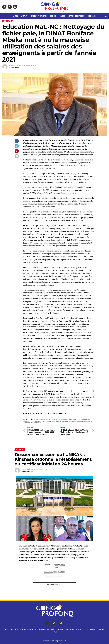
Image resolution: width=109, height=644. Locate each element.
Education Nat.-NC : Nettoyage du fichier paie (55, 419)
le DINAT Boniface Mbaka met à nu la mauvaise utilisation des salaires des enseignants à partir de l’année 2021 (58, 422)
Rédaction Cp (16, 68)
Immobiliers (92, 16)
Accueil (15, 16)
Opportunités (46, 22)
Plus (65, 22)
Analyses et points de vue (77, 16)
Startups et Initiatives (39, 16)
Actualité (24, 16)
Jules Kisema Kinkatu (82, 419)
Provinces (62, 16)
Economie (53, 16)
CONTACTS (58, 22)
